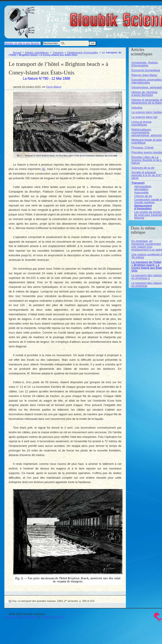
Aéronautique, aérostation (143, 188)
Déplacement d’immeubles (83, 52)
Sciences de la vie (143, 168)
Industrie (137, 107)
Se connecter (30, 617)
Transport (58, 52)
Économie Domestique (146, 70)
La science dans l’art (144, 117)
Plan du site (12, 617)
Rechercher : (51, 43)
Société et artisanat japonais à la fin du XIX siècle (146, 175)
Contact (45, 617)
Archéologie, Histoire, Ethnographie (145, 64)
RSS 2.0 (58, 617)
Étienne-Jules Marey (144, 75)
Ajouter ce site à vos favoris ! (23, 43)
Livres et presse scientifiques (141, 123)
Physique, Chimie (142, 147)
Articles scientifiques (37, 52)
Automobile (141, 192)
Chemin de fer (143, 196)
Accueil (17, 52)
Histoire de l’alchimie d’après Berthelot (144, 94)
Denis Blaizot (54, 87)
